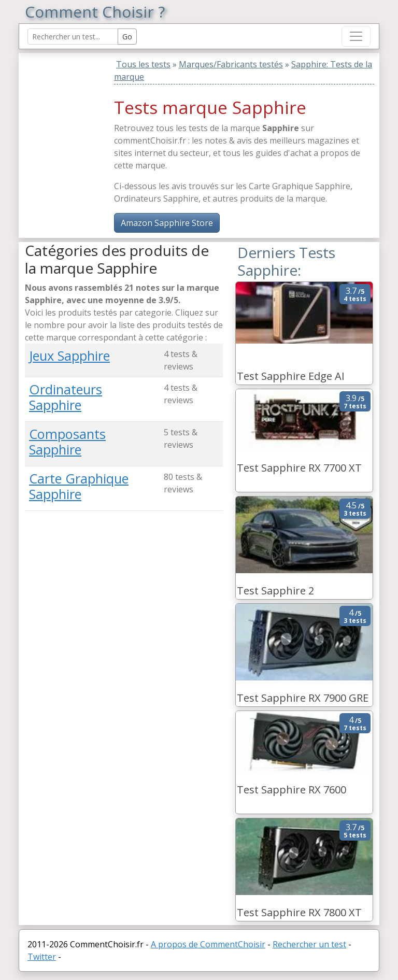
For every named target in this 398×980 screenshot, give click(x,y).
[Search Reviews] (73, 37)
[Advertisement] (90, 118)
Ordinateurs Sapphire (66, 397)
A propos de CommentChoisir (208, 944)
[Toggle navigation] (356, 36)
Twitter (42, 957)
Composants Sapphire (67, 442)
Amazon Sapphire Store (167, 223)
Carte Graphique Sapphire (79, 486)
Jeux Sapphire (69, 356)
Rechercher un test (309, 944)
